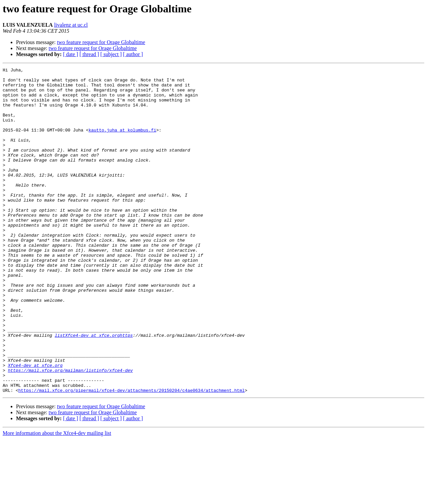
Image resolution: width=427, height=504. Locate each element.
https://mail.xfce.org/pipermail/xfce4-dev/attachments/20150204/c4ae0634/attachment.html (132, 455)
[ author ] (133, 54)
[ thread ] (89, 54)
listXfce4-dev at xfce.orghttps (94, 389)
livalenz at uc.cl (71, 25)
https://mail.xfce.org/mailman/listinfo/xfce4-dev (70, 431)
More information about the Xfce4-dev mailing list (57, 498)
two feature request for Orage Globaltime (101, 42)
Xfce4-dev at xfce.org (35, 425)
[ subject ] (111, 54)
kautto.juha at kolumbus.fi (122, 143)
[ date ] (71, 54)
